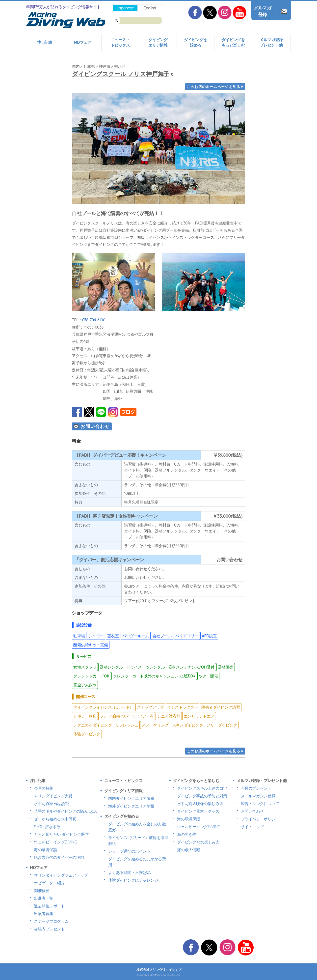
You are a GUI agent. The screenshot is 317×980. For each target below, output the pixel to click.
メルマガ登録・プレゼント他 (262, 781)
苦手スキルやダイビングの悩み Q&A (65, 811)
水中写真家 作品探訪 (52, 804)
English (150, 8)
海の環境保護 (45, 850)
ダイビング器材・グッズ (198, 811)
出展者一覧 (44, 898)
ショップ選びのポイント (129, 851)
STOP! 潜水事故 (47, 827)
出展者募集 (44, 914)
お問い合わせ (95, 426)
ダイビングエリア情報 (158, 42)
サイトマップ (252, 827)
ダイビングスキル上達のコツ (202, 788)
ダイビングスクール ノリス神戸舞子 (123, 74)
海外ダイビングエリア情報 (131, 806)
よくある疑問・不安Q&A (130, 872)
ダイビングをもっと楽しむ (233, 42)
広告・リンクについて (260, 804)
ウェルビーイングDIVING (55, 842)
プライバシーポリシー (260, 819)
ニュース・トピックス (120, 42)
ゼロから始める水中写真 (55, 819)
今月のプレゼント (256, 788)
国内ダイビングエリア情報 (131, 798)
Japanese (125, 8)
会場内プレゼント (49, 929)
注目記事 (45, 42)
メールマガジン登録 (258, 796)
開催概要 (42, 891)
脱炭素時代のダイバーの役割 (59, 857)
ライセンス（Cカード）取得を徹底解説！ (138, 840)
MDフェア (82, 42)
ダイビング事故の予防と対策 (202, 796)
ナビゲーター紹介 (49, 883)
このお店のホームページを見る (213, 87)
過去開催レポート (49, 906)
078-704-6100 (94, 320)
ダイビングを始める (196, 42)
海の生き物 (187, 834)
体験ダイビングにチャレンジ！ (135, 880)
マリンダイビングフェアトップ (61, 875)
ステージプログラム (51, 921)
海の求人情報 (189, 850)
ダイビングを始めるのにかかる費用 (137, 862)
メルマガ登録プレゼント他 (271, 42)
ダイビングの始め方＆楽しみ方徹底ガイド (137, 827)
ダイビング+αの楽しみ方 (198, 842)
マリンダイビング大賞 (53, 796)
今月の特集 (44, 788)
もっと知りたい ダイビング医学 (61, 834)
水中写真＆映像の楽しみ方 (200, 804)
